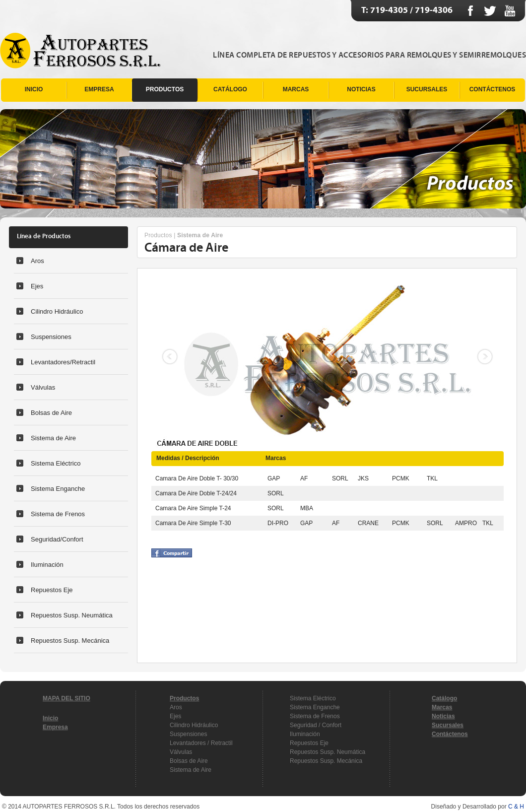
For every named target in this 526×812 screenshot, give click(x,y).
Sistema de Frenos (58, 514)
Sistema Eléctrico (56, 463)
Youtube (510, 11)
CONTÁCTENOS (493, 89)
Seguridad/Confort (57, 539)
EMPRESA (99, 89)
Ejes (37, 286)
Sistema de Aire (53, 438)
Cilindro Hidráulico (57, 311)
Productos (158, 235)
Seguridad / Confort (316, 725)
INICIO (34, 89)
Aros (37, 261)
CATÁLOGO (230, 89)
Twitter (490, 11)
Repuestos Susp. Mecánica (70, 641)
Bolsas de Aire (51, 413)
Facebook (470, 11)
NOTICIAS (361, 89)
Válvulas (43, 387)
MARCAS (296, 89)
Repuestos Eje (52, 590)
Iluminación (47, 565)
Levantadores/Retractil (63, 362)
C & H (516, 807)
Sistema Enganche (58, 489)
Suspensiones (51, 337)
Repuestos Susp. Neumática (72, 615)
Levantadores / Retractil (201, 743)
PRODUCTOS (165, 89)
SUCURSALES (427, 89)
